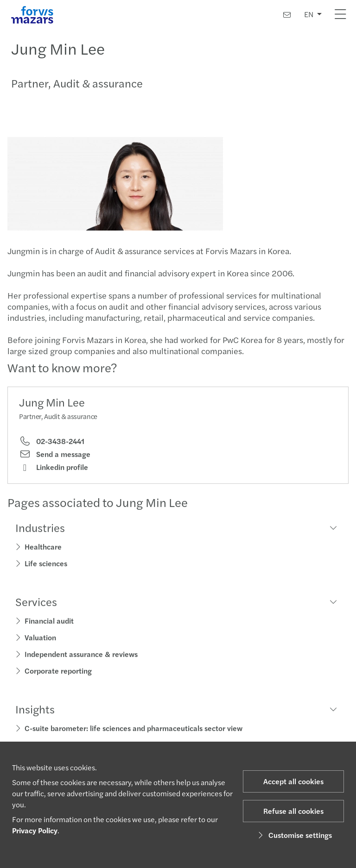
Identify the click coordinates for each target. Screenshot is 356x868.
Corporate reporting (58, 673)
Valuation (40, 640)
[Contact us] (287, 15)
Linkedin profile (54, 469)
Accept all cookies (293, 781)
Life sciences (46, 565)
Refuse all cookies (293, 811)
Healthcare (43, 549)
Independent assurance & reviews (81, 656)
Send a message (55, 456)
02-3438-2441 (52, 443)
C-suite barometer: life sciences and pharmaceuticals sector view (133, 730)
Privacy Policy (35, 830)
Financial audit (49, 623)
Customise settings (294, 835)
